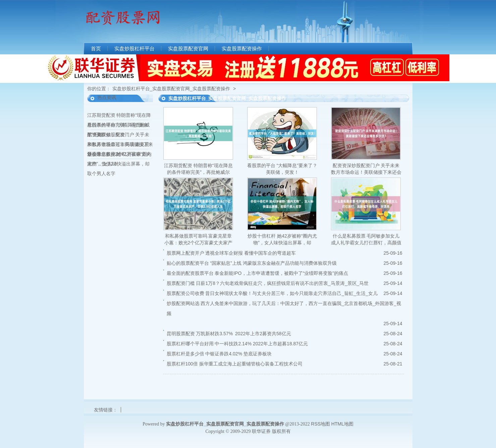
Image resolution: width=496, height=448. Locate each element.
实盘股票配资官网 (188, 49)
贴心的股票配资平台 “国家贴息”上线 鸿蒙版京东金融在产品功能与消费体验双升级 (252, 263)
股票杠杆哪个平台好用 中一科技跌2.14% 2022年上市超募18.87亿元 (237, 344)
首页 (96, 49)
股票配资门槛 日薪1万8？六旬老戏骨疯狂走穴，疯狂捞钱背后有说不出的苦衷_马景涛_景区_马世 (268, 283)
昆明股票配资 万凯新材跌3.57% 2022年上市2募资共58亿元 (229, 334)
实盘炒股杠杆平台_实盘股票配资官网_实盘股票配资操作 (171, 89)
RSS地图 (320, 424)
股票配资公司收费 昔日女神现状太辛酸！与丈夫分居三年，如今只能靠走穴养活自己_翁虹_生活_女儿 (272, 293)
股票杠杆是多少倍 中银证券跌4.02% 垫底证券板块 (219, 354)
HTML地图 (342, 424)
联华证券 (261, 431)
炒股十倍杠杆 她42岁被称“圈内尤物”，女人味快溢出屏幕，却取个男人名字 (119, 164)
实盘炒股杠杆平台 (134, 49)
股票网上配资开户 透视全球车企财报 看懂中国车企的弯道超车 (231, 253)
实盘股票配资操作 (242, 49)
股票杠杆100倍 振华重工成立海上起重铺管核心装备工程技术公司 (235, 364)
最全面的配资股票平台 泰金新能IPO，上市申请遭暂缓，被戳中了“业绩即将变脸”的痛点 (257, 273)
